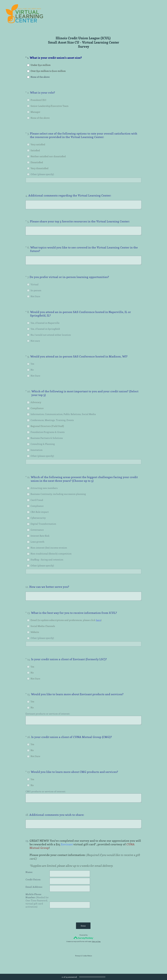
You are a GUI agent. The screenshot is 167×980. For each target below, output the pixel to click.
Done (83, 932)
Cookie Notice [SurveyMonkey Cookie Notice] (87, 962)
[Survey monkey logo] (84, 944)
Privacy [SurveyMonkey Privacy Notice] (78, 962)
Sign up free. (96, 948)
